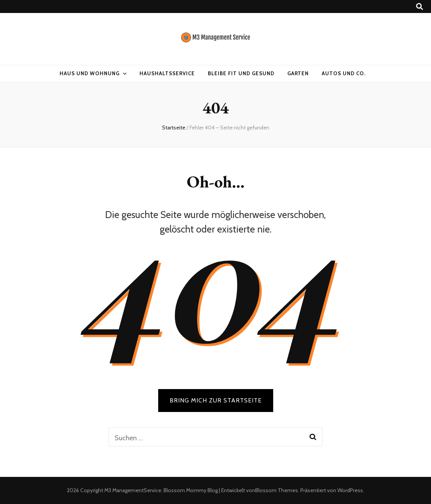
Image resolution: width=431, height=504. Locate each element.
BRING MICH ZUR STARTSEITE (216, 400)
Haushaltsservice (167, 73)
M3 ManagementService (133, 490)
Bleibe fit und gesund (241, 73)
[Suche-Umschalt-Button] (420, 7)
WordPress (350, 490)
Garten (298, 73)
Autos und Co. (344, 73)
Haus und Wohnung (90, 73)
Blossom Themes (277, 490)
